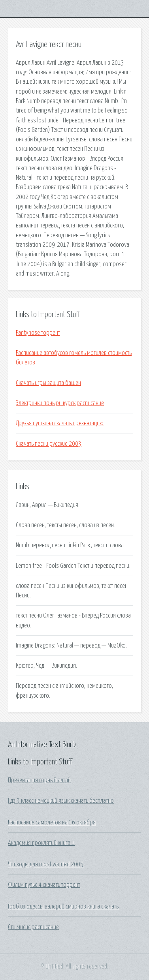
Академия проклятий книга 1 (41, 843)
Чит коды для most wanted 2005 (46, 864)
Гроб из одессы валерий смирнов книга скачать (63, 907)
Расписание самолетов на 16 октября (52, 822)
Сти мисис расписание (33, 927)
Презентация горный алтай (39, 780)
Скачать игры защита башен (48, 383)
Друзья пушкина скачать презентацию (60, 423)
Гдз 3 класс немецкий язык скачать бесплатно (61, 801)
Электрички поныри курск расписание (60, 403)
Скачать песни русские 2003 (49, 444)
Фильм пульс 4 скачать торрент (44, 885)
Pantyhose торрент (38, 333)
